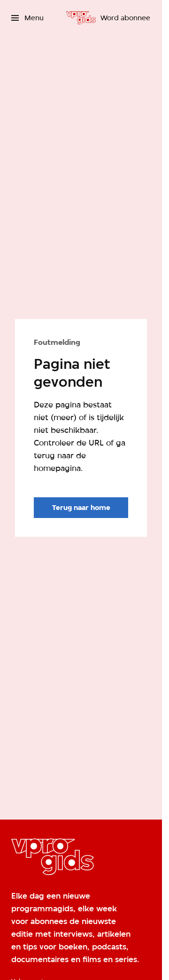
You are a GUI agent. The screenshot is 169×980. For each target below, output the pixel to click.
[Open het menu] (27, 18)
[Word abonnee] (125, 18)
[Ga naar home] (81, 18)
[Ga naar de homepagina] (81, 508)
